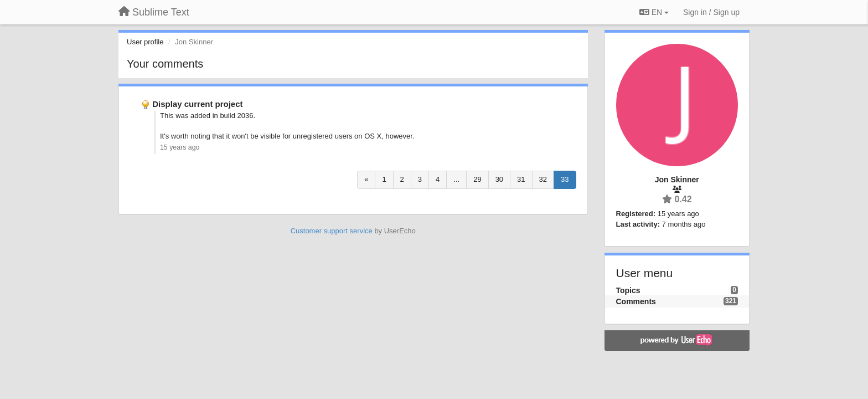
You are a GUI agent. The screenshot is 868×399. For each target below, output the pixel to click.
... (456, 179)
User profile (145, 42)
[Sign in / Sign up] (711, 12)
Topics (628, 290)
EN (654, 12)
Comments (636, 301)
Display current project (197, 104)
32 (543, 179)
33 (565, 179)
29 (477, 179)
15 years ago (180, 147)
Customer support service (332, 231)
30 (499, 179)
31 (521, 179)
